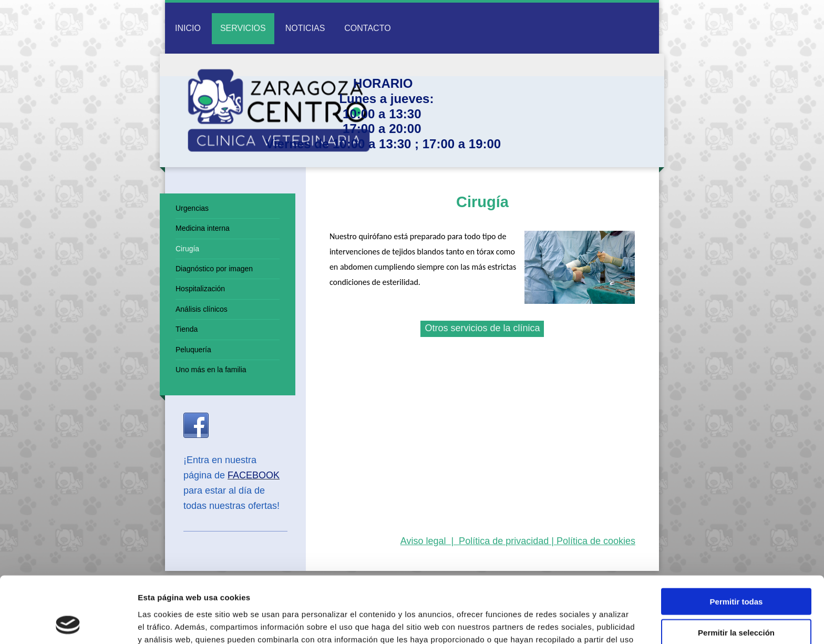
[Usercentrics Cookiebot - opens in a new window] (68, 623)
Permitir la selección (736, 570)
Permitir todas (737, 539)
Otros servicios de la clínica (482, 328)
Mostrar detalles (569, 623)
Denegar (736, 601)
